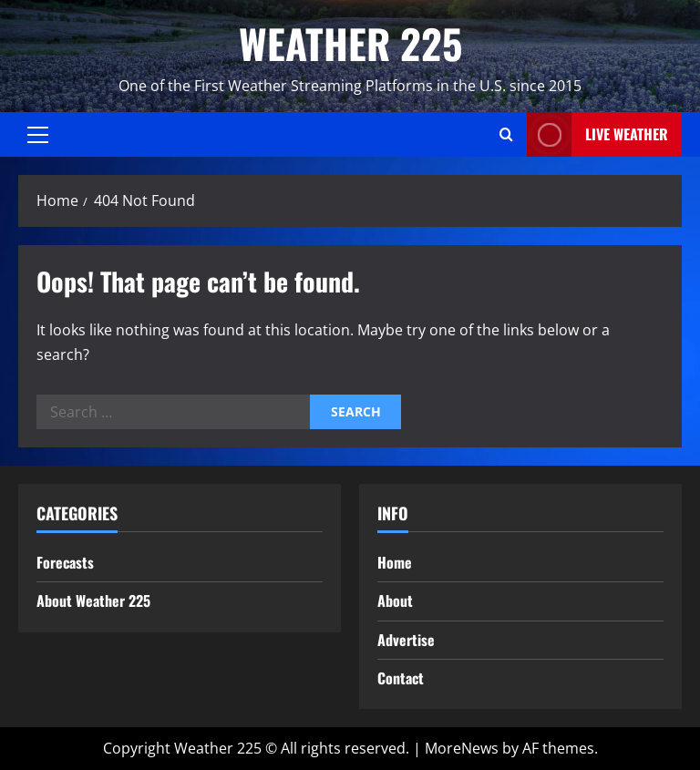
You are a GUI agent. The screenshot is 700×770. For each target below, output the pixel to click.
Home (395, 562)
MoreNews (462, 748)
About (395, 601)
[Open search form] (506, 134)
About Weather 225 (93, 601)
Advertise (406, 640)
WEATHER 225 (350, 43)
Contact (401, 678)
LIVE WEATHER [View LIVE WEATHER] (597, 134)
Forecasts (65, 562)
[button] (38, 135)
